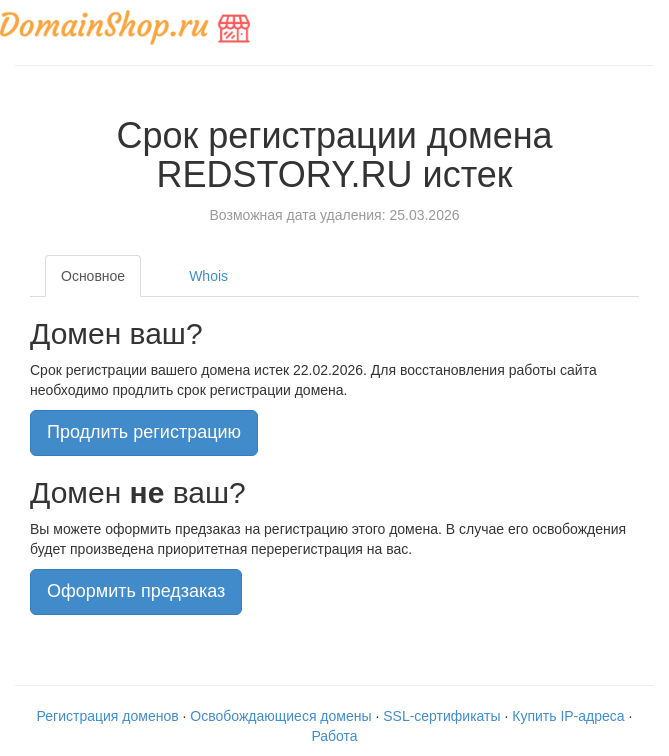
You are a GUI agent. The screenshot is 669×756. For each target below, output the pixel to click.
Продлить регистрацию (144, 432)
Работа (334, 736)
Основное (93, 276)
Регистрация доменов (108, 716)
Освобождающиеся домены (280, 716)
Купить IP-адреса (568, 716)
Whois (208, 276)
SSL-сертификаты (441, 716)
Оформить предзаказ (136, 591)
